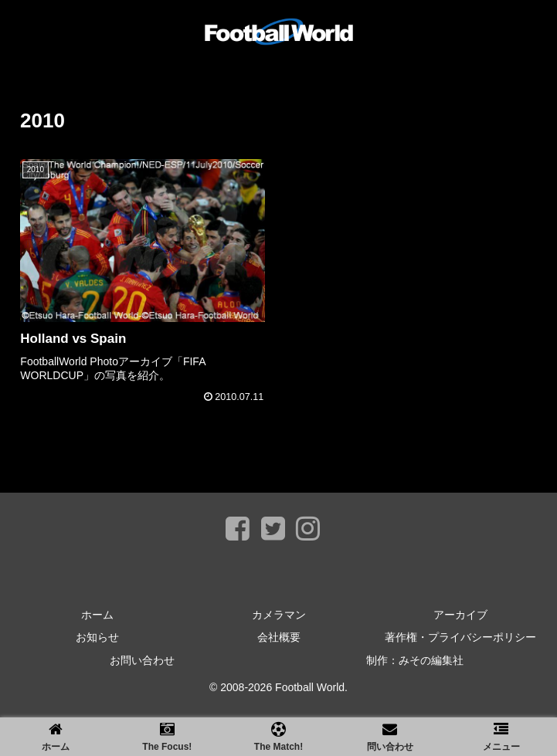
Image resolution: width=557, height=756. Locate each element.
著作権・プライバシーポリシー (460, 637)
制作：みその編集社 (415, 660)
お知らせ (97, 637)
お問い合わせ (142, 660)
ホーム (97, 615)
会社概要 (279, 637)
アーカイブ (460, 615)
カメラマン (279, 615)
